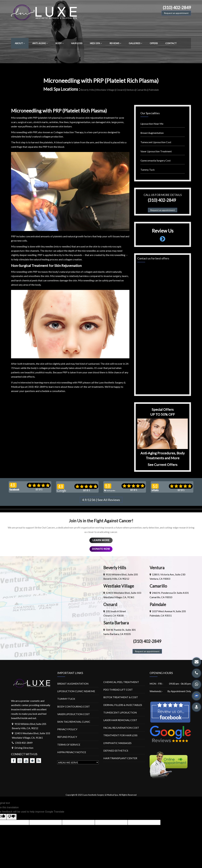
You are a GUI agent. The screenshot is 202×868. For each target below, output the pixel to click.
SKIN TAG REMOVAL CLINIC (74, 722)
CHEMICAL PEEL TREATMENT (121, 682)
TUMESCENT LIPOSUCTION (120, 712)
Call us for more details (163, 195)
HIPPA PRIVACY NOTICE (72, 752)
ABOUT (20, 43)
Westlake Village (105, 90)
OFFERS (154, 43)
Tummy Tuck (148, 170)
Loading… (163, 328)
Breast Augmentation (152, 133)
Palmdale (154, 90)
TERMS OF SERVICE (69, 745)
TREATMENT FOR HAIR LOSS (120, 735)
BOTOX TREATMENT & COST (121, 697)
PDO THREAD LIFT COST (118, 690)
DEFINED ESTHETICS (116, 751)
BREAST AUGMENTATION (73, 684)
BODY (60, 43)
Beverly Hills (87, 90)
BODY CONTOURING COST (74, 706)
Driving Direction (24, 748)
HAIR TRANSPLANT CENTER (120, 758)
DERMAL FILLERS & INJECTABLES (123, 705)
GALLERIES (135, 43)
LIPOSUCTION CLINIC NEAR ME (76, 691)
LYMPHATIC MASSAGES (117, 743)
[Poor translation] (12, 817)
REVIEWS (115, 43)
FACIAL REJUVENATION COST (121, 728)
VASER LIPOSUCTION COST (74, 714)
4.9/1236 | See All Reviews (101, 500)
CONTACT (171, 43)
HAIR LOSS (77, 43)
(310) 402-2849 (177, 8)
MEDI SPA (96, 43)
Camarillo (142, 90)
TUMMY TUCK (66, 699)
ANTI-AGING (40, 43)
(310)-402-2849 (36, 387)
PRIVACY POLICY (67, 729)
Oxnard (120, 90)
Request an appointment (176, 13)
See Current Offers (163, 465)
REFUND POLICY (67, 737)
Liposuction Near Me (152, 124)
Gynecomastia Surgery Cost (156, 160)
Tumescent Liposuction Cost (156, 142)
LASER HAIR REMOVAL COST (120, 720)
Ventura (130, 90)
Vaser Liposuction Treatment (156, 151)
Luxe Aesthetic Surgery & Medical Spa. (101, 795)
